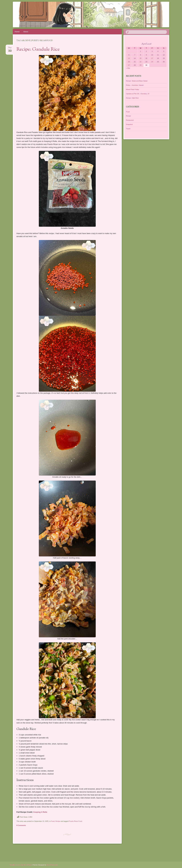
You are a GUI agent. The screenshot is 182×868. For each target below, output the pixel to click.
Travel (128, 129)
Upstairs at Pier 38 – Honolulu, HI (138, 94)
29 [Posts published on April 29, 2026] (140, 65)
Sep (10, 48)
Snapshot (129, 124)
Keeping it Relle (40, 812)
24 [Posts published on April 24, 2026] (152, 62)
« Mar (128, 68)
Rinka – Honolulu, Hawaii (135, 85)
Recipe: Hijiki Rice (132, 98)
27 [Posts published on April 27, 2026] (129, 65)
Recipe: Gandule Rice (38, 49)
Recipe (58, 821)
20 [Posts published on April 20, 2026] (129, 62)
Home (17, 32)
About (26, 32)
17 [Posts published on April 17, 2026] (152, 58)
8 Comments (21, 825)
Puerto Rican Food (76, 821)
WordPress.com (52, 865)
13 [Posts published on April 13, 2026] (129, 58)
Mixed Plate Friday (132, 89)
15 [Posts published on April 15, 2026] (140, 58)
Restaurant (130, 120)
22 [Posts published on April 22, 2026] (140, 62)
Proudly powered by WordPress (20, 865)
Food (53, 821)
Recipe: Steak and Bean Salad (137, 81)
